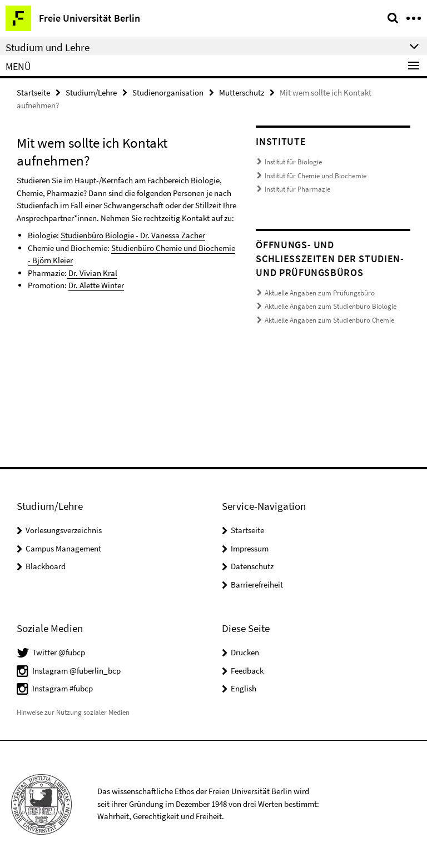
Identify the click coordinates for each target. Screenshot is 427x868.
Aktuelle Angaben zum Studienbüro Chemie (329, 320)
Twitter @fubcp (59, 652)
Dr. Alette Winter (96, 285)
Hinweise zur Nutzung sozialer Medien (73, 712)
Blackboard (46, 566)
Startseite (33, 92)
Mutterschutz (242, 92)
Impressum (250, 548)
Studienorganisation (168, 92)
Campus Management (63, 548)
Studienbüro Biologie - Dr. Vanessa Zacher (133, 235)
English (244, 688)
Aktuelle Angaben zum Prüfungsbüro (320, 293)
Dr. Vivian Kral (92, 273)
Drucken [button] (245, 652)
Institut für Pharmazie (297, 189)
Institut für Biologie (293, 162)
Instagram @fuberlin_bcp (76, 671)
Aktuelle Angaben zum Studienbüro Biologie (331, 306)
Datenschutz (252, 566)
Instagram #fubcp (63, 688)
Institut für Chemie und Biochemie (316, 176)
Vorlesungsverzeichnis (64, 530)
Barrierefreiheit (257, 584)
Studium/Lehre (91, 92)
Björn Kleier (53, 260)
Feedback (247, 671)
